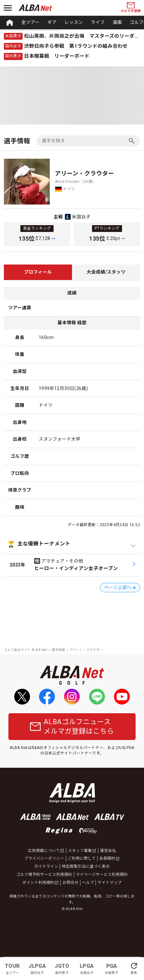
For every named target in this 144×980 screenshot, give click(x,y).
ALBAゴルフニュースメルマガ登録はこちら (72, 727)
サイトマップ (109, 883)
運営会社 (108, 851)
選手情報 (58, 650)
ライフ (98, 22)
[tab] (38, 272)
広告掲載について (46, 851)
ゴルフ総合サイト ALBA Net (26, 650)
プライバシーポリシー (44, 858)
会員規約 (109, 858)
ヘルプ (88, 883)
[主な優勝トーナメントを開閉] (72, 544)
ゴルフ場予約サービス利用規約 (44, 875)
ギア (52, 22)
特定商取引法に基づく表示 (86, 866)
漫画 (117, 22)
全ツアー (31, 22)
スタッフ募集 (82, 851)
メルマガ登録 (131, 7)
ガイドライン (46, 866)
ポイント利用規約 (41, 883)
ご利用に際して (82, 858)
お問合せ (70, 883)
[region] (72, 23)
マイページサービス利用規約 (102, 875)
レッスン (74, 22)
